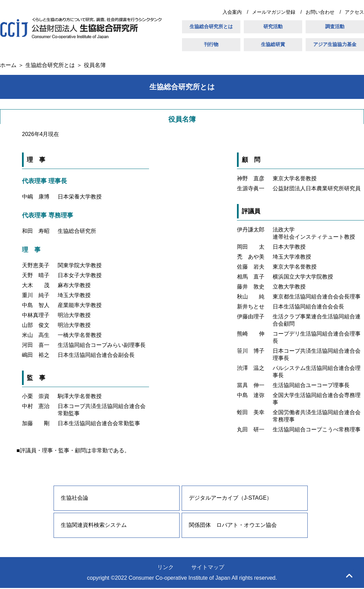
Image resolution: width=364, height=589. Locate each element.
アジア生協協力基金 (335, 44)
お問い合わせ (320, 12)
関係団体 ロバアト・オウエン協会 (233, 525)
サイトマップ (208, 567)
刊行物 (211, 44)
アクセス (354, 12)
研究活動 (273, 26)
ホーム (8, 65)
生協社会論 (75, 498)
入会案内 (232, 12)
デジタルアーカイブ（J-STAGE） (230, 498)
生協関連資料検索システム (94, 525)
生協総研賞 (273, 44)
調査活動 (335, 26)
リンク (166, 567)
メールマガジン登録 (274, 12)
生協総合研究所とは (211, 26)
